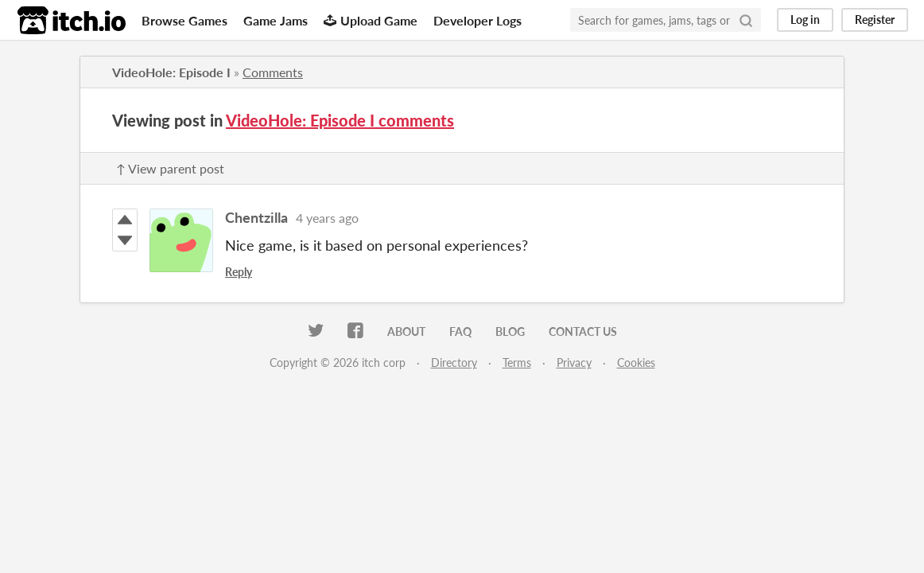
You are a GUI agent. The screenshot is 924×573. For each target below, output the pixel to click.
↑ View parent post (170, 168)
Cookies (636, 363)
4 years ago (327, 218)
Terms (517, 363)
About (406, 331)
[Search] (746, 20)
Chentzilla (256, 217)
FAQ (460, 331)
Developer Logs (478, 20)
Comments (273, 72)
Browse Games (184, 20)
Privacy (574, 363)
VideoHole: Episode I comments (340, 120)
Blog (510, 331)
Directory (454, 363)
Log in (805, 19)
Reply (239, 272)
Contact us (583, 331)
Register (875, 19)
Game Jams (276, 20)
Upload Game (371, 20)
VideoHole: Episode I (171, 72)
